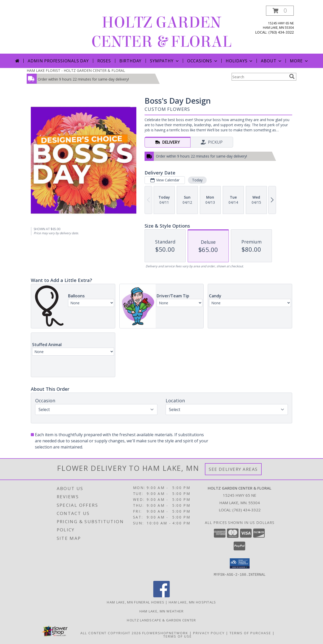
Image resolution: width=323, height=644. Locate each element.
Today (197, 180)
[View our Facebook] (161, 596)
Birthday (130, 61)
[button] (280, 11)
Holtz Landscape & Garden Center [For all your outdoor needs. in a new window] (161, 620)
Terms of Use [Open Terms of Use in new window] (178, 636)
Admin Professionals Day (58, 61)
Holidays (240, 61)
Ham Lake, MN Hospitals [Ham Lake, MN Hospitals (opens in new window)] (192, 602)
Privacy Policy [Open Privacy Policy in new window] (209, 633)
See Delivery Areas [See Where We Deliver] (233, 469)
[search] (292, 76)
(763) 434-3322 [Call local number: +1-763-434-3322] (281, 32)
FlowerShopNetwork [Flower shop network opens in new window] (165, 633)
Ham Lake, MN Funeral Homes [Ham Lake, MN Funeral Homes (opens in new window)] (136, 602)
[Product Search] (259, 77)
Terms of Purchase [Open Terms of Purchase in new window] (250, 633)
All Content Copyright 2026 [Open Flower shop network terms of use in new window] (111, 633)
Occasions (203, 61)
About (272, 61)
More (299, 61)
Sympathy (165, 61)
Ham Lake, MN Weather (162, 611)
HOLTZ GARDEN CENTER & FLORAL (161, 32)
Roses (104, 61)
